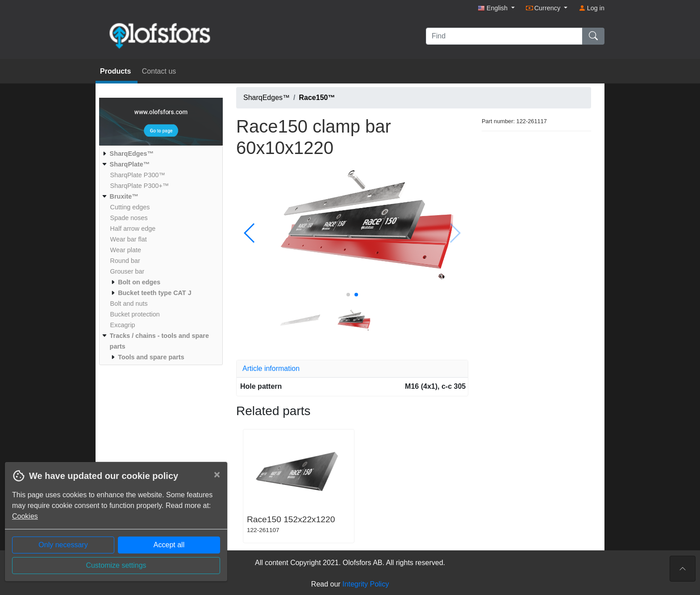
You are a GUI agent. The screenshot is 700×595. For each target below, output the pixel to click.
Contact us (159, 71)
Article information (271, 368)
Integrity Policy (366, 584)
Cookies (25, 516)
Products (117, 71)
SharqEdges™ (267, 98)
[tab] (352, 369)
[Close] (217, 474)
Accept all (169, 545)
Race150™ (317, 98)
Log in (592, 8)
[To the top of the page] (683, 569)
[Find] (504, 36)
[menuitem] (160, 154)
